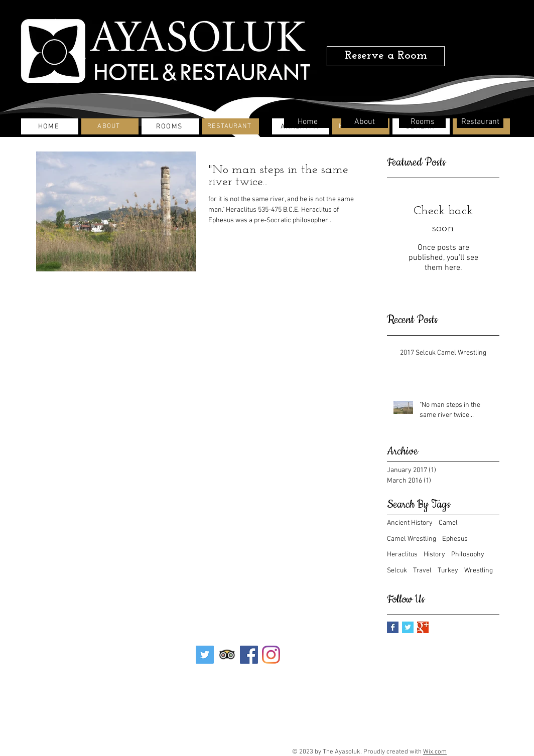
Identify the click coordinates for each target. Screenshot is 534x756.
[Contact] (267, 689)
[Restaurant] (480, 122)
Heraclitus (402, 555)
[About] (365, 122)
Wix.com (435, 752)
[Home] (307, 122)
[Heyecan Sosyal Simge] (205, 655)
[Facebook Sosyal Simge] (249, 655)
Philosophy (468, 555)
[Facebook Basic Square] (393, 627)
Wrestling (479, 571)
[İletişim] (213, 690)
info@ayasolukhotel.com (246, 740)
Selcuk (397, 571)
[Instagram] (271, 655)
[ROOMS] (170, 126)
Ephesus (455, 539)
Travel (422, 571)
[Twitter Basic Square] (408, 627)
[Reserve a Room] (386, 56)
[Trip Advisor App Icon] (227, 655)
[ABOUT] (110, 126)
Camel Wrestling (412, 539)
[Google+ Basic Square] (423, 627)
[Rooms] (422, 122)
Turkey (448, 571)
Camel (448, 523)
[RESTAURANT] (230, 126)
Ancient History (410, 523)
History (434, 555)
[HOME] (50, 126)
